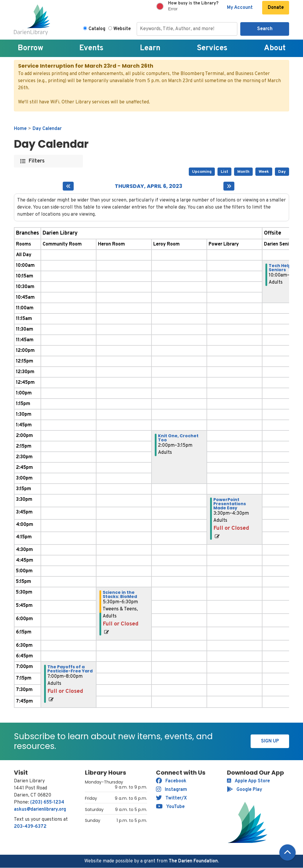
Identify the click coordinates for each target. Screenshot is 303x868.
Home (20, 129)
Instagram (171, 790)
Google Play (245, 790)
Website (122, 29)
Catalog (97, 29)
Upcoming (202, 172)
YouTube (170, 807)
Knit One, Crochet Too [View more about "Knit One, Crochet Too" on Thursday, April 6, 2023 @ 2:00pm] (178, 438)
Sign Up (270, 741)
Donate (276, 8)
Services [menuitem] (212, 48)
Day (282, 172)
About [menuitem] (275, 48)
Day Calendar (47, 129)
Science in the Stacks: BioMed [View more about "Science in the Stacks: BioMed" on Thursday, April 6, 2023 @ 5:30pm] (120, 594)
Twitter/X (171, 798)
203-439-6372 (30, 827)
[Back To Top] (287, 852)
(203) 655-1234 (47, 802)
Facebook (171, 781)
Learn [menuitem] (150, 48)
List (224, 172)
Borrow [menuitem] (30, 48)
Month (243, 172)
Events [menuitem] (91, 48)
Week (264, 172)
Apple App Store (248, 781)
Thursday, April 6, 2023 (149, 186)
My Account (240, 8)
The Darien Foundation (193, 861)
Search (265, 29)
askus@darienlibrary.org (40, 810)
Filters (37, 161)
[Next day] (229, 186)
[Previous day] (68, 186)
